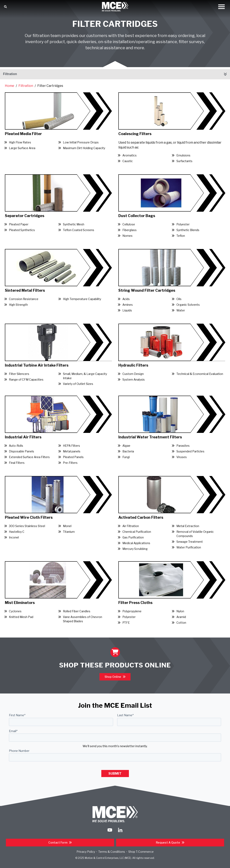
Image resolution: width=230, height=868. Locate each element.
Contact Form (58, 842)
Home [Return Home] (10, 86)
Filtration (10, 74)
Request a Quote (168, 842)
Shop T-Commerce (141, 852)
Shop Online (113, 677)
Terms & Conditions (112, 852)
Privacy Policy (86, 852)
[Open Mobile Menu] (221, 7)
